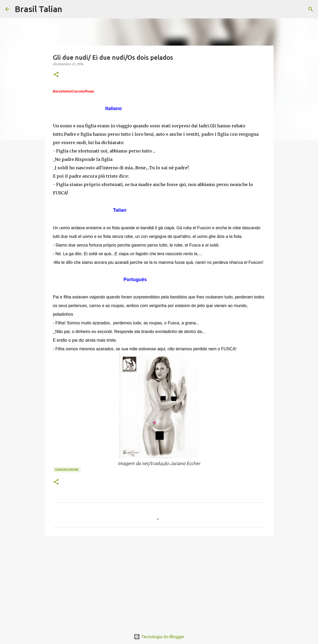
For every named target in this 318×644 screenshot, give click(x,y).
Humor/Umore (67, 470)
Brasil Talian (38, 9)
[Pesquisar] (69, 9)
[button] (56, 75)
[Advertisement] (159, 580)
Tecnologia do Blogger (159, 637)
